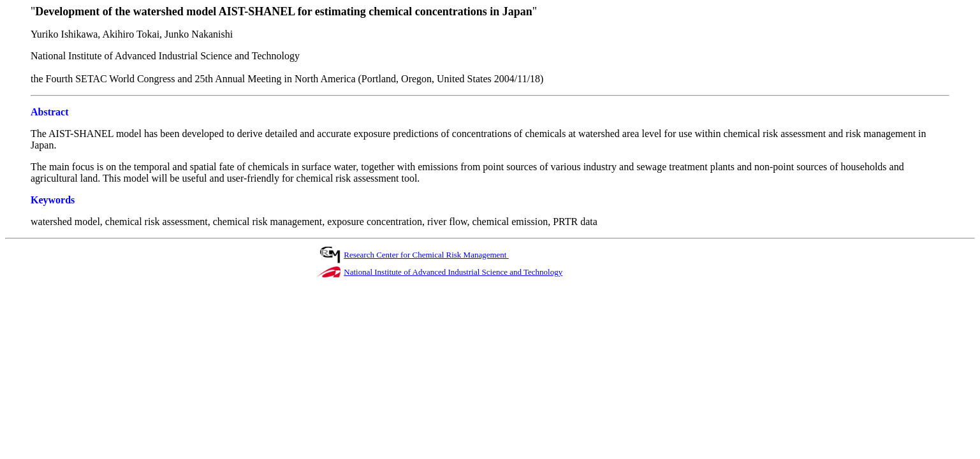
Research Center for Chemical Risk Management (426, 255)
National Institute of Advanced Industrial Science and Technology (453, 272)
